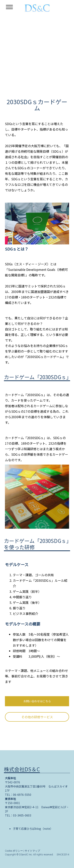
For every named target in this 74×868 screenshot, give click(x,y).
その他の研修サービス (37, 717)
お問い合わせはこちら (37, 701)
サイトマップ (32, 851)
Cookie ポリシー (14, 851)
